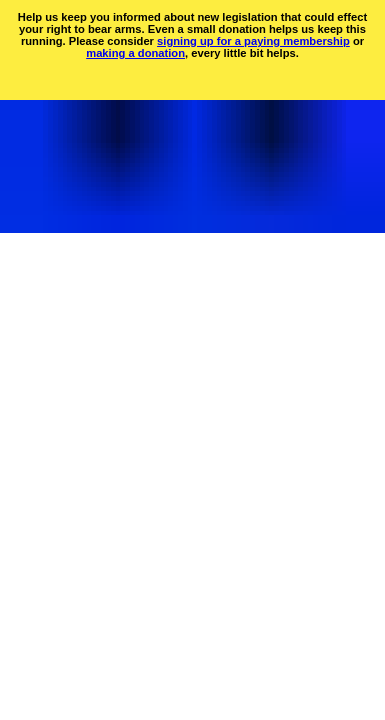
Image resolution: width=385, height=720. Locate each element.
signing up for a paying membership (253, 41)
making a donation (135, 53)
